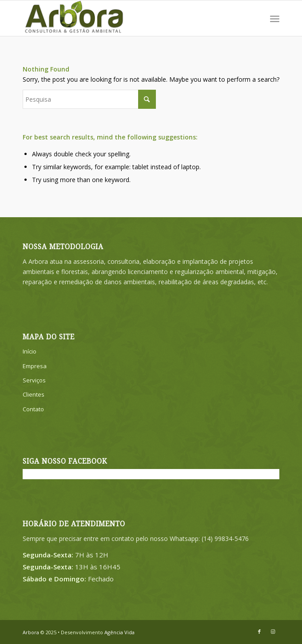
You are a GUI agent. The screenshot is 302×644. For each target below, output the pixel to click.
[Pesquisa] (89, 99)
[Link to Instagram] (273, 632)
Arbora (31, 632)
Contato (33, 409)
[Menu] (275, 18)
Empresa (35, 366)
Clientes (34, 394)
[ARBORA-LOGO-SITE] (125, 18)
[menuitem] (275, 18)
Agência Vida (119, 632)
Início (30, 351)
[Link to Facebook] (259, 632)
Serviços (34, 380)
